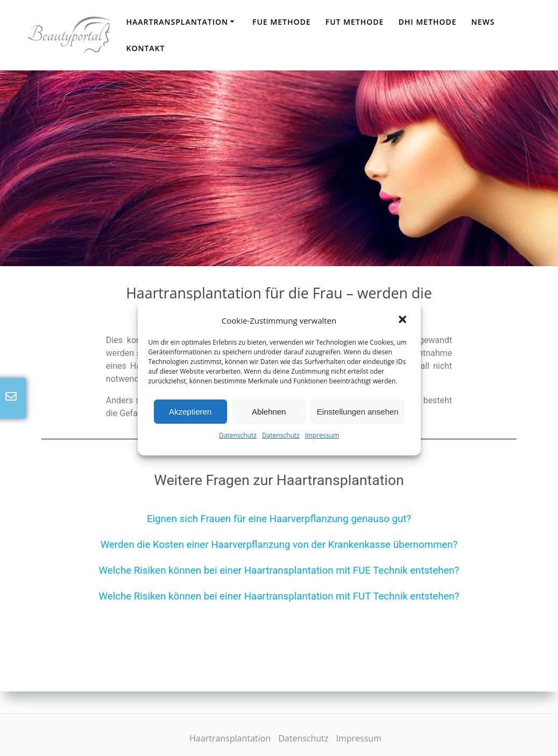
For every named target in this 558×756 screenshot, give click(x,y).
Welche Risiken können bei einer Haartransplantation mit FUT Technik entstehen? (279, 596)
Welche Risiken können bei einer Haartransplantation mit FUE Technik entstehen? (279, 570)
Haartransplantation (177, 22)
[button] (404, 320)
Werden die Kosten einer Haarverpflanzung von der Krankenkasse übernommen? (279, 545)
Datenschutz (238, 435)
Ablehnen (269, 412)
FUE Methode (282, 22)
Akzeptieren (190, 412)
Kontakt (145, 48)
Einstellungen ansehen (358, 412)
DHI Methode (428, 22)
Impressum (322, 435)
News (483, 22)
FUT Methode (355, 22)
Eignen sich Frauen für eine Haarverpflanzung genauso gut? (279, 519)
